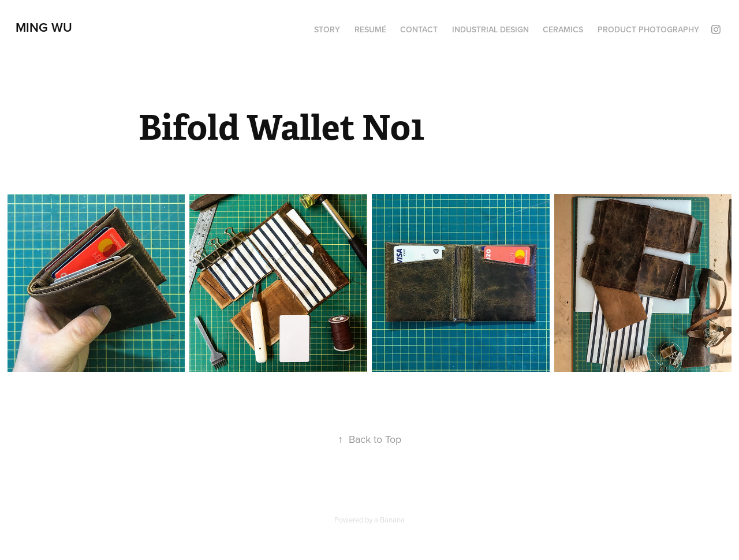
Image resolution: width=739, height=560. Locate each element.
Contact (419, 29)
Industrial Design (490, 29)
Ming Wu (44, 27)
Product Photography (648, 29)
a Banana (389, 520)
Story (327, 29)
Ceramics (563, 29)
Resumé (370, 29)
